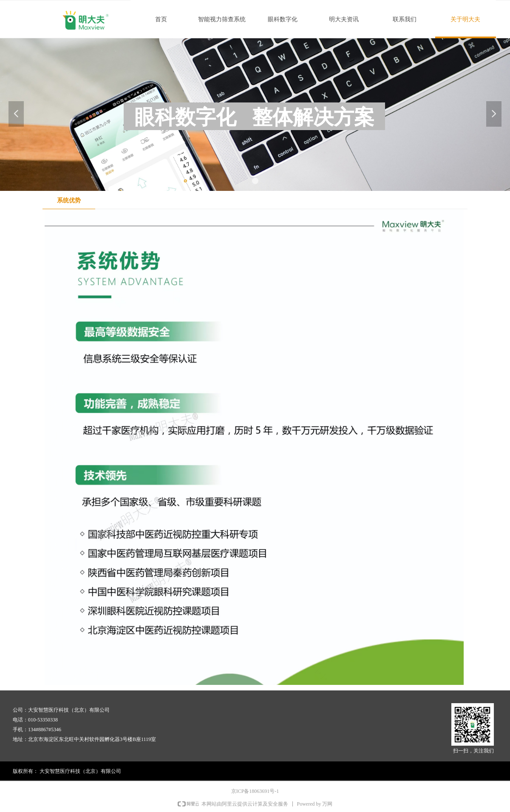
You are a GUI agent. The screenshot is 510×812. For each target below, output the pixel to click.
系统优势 (69, 200)
